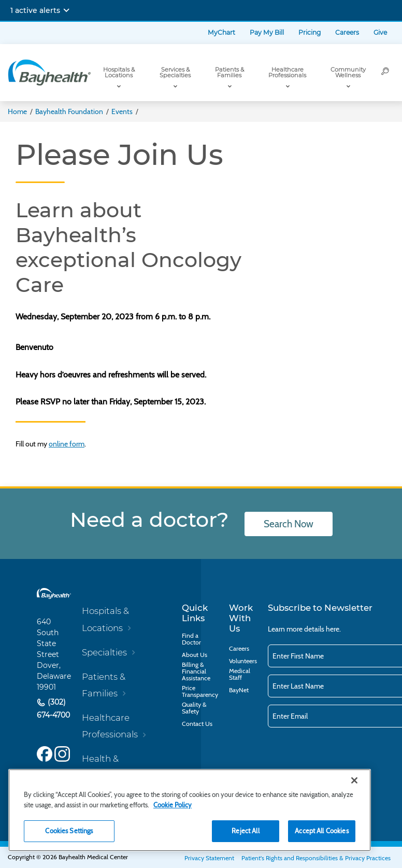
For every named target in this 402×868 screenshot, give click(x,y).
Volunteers (243, 661)
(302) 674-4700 (53, 709)
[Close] (354, 780)
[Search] (385, 73)
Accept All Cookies (321, 831)
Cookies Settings (69, 831)
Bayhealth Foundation (69, 111)
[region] (190, 810)
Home (17, 111)
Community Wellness (348, 72)
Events (122, 111)
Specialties (104, 652)
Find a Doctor (191, 639)
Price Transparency (200, 691)
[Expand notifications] (66, 10)
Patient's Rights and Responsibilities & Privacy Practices (316, 858)
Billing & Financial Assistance (196, 671)
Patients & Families (229, 72)
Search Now (289, 524)
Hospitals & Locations (119, 72)
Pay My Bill (267, 32)
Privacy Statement (209, 858)
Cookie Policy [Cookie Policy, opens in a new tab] (173, 805)
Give (380, 32)
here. (333, 629)
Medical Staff (240, 674)
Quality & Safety (194, 708)
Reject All (245, 831)
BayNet (239, 690)
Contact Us (197, 724)
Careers (347, 32)
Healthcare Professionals (287, 72)
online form (67, 444)
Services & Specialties (175, 72)
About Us (195, 655)
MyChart (221, 32)
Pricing (310, 32)
